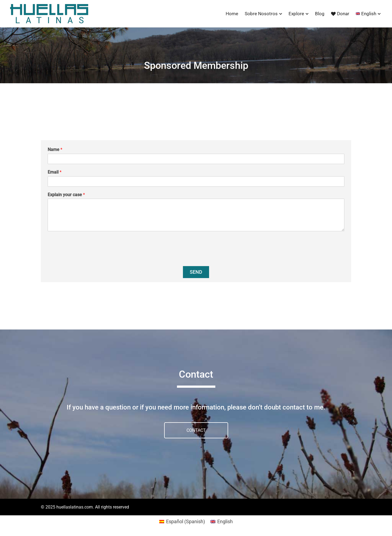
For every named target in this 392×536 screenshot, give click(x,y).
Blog (320, 14)
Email (55, 172)
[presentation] (89, 257)
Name (55, 150)
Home (232, 14)
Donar (340, 14)
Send (196, 272)
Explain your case (66, 195)
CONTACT (196, 430)
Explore (296, 14)
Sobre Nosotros (261, 14)
